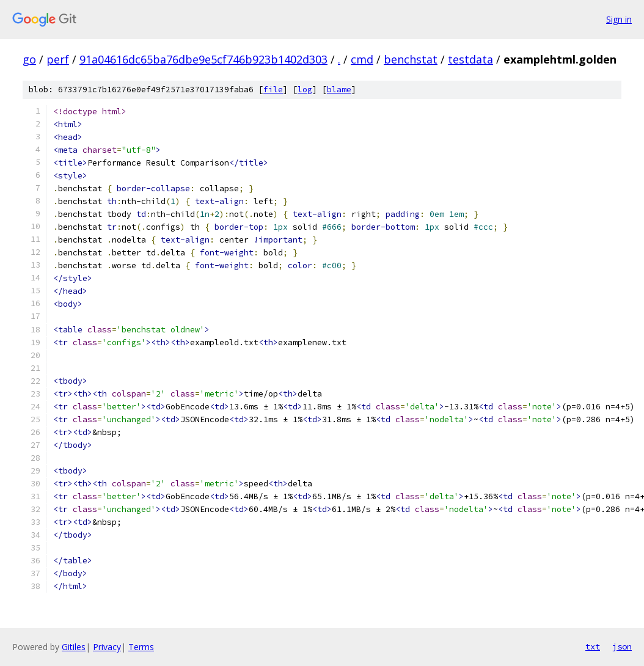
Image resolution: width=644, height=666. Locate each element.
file (273, 90)
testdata (470, 59)
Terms (141, 647)
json (622, 646)
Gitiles (74, 647)
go (29, 59)
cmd (362, 59)
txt (593, 646)
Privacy (107, 647)
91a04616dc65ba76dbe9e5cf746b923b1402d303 (203, 59)
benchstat (411, 59)
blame (339, 90)
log (305, 90)
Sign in (619, 19)
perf (58, 59)
